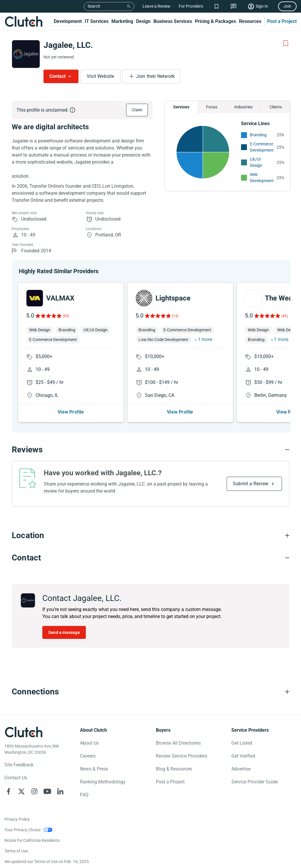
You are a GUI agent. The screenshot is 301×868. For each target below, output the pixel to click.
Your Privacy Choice (22, 830)
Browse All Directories (178, 743)
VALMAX (60, 298)
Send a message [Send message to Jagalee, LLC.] (64, 632)
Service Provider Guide (255, 782)
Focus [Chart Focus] (212, 107)
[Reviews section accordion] (150, 450)
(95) (66, 316)
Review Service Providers (182, 756)
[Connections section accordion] (150, 692)
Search (94, 6)
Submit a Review (251, 484)
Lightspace (173, 298)
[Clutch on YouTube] (47, 791)
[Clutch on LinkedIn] (60, 791)
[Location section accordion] (150, 535)
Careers (88, 756)
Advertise (241, 769)
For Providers (191, 6)
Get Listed (242, 743)
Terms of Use (16, 851)
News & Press (94, 769)
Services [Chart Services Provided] (181, 107)
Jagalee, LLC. (68, 45)
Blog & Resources (174, 769)
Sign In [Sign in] (262, 6)
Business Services (173, 21)
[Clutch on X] (21, 791)
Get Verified (243, 756)
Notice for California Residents (32, 840)
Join (287, 6)
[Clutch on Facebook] (9, 791)
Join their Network (155, 76)
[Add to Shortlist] (286, 43)
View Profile (71, 412)
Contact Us (16, 778)
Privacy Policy (17, 819)
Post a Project (282, 21)
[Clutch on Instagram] (34, 791)
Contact (57, 76)
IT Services (97, 21)
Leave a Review (157, 6)
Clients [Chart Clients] (276, 107)
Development (68, 21)
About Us (89, 743)
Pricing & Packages (215, 21)
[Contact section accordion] (150, 558)
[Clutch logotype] (24, 732)
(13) (175, 316)
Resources (250, 21)
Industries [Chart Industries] (243, 107)
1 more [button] (205, 339)
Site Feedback (19, 765)
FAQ (84, 795)
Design (143, 21)
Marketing (122, 21)
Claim (137, 110)
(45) (285, 316)
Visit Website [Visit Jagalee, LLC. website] (101, 76)
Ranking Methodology (103, 782)
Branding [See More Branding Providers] (258, 135)
